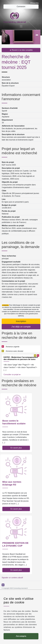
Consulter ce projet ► (12, 375)
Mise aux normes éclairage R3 (12, 483)
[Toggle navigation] (21, 26)
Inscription (21, 321)
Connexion (21, 7)
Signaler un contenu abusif (12, 578)
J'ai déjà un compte (21, 327)
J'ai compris (21, 636)
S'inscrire (34, 3)
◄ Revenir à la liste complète (21, 50)
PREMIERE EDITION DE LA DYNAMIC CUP (15, 544)
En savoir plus (16, 448)
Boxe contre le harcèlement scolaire (14, 422)
